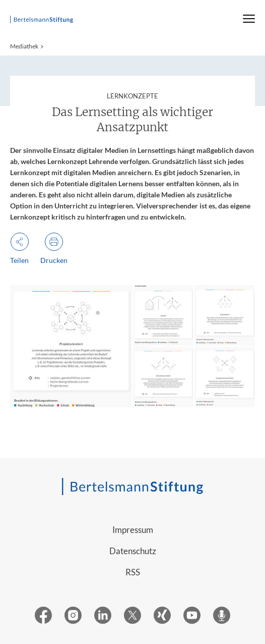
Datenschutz (133, 551)
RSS (133, 572)
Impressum (133, 530)
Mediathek (24, 46)
